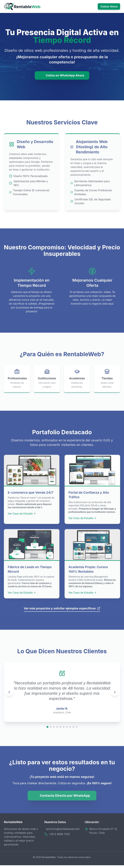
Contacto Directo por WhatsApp (62, 797)
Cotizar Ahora (109, 6)
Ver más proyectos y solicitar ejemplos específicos (62, 610)
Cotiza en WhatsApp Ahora (62, 75)
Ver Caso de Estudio (22, 515)
